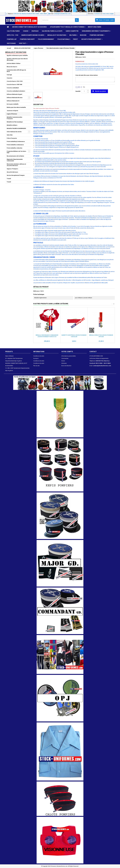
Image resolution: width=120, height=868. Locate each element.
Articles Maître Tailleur (14, 63)
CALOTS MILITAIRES (13, 31)
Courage (9, 75)
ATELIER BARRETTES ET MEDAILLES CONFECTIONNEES (67, 27)
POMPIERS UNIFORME (97, 35)
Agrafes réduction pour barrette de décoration (17, 59)
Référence (79, 57)
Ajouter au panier (99, 91)
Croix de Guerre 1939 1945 (14, 85)
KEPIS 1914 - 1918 (12, 35)
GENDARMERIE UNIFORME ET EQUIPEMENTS (96, 31)
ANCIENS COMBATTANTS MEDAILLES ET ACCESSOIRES (29, 27)
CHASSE (26, 31)
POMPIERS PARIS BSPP (27, 39)
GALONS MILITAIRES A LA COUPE (52, 31)
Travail (9, 179)
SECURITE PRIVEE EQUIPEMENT (91, 39)
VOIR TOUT (23, 43)
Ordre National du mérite (14, 132)
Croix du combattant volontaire (16, 91)
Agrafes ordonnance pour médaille (17, 55)
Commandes (65, 358)
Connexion (97, 14)
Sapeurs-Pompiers (12, 169)
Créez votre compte (108, 14)
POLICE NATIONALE (64, 39)
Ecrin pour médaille (13, 104)
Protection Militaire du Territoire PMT (16, 152)
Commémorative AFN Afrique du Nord (16, 71)
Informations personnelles (69, 356)
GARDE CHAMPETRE (72, 31)
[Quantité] (84, 91)
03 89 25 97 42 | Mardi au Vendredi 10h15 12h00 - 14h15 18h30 (30, 14)
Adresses (64, 363)
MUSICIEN (83, 35)
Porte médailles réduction (15, 148)
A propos (36, 358)
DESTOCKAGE (11, 43)
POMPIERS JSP (12, 39)
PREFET (75, 39)
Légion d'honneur (12, 114)
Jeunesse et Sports (12, 111)
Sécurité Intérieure (12, 172)
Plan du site (36, 366)
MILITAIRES (73, 35)
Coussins (9, 78)
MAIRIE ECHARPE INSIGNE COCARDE (33, 35)
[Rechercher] (60, 20)
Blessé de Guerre (12, 67)
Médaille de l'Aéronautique (15, 122)
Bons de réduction (66, 366)
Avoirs (63, 361)
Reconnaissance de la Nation (15, 156)
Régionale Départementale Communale (15, 160)
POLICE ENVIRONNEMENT (46, 39)
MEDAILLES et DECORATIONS (57, 35)
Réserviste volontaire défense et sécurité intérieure (16, 165)
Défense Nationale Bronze (15, 98)
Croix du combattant (13, 88)
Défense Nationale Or (13, 101)
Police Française (12, 138)
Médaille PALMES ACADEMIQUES (16, 128)
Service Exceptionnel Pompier (16, 175)
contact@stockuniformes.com (62, 14)
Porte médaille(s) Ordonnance (16, 141)
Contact (93, 352)
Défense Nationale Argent (14, 94)
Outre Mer (10, 135)
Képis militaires (9, 356)
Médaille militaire (12, 125)
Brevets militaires (95, 27)
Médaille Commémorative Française (14, 118)
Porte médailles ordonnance (15, 145)
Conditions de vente (39, 356)
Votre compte (67, 352)
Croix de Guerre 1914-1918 (15, 81)
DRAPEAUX (35, 31)
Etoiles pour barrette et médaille (16, 107)
